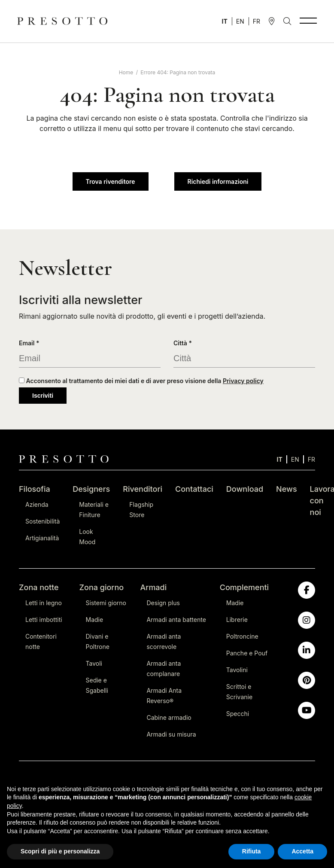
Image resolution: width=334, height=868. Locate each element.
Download (245, 489)
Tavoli (94, 663)
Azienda (37, 504)
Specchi (238, 714)
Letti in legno (44, 603)
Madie (95, 620)
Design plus (163, 603)
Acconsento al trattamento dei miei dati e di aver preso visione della (141, 381)
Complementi (244, 587)
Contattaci (194, 489)
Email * (29, 343)
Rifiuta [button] (252, 851)
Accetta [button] (302, 851)
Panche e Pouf (247, 653)
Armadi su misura (171, 734)
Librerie (237, 620)
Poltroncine (242, 636)
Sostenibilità (43, 521)
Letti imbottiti (44, 620)
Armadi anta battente (176, 620)
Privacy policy (243, 381)
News (287, 489)
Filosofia (35, 489)
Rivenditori (143, 489)
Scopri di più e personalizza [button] (60, 851)
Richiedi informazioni (218, 181)
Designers (91, 489)
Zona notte (39, 587)
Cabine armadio (169, 717)
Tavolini (237, 670)
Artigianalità (42, 538)
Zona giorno (102, 587)
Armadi (153, 587)
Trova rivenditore (111, 181)
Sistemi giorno (106, 603)
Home (126, 72)
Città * (183, 343)
